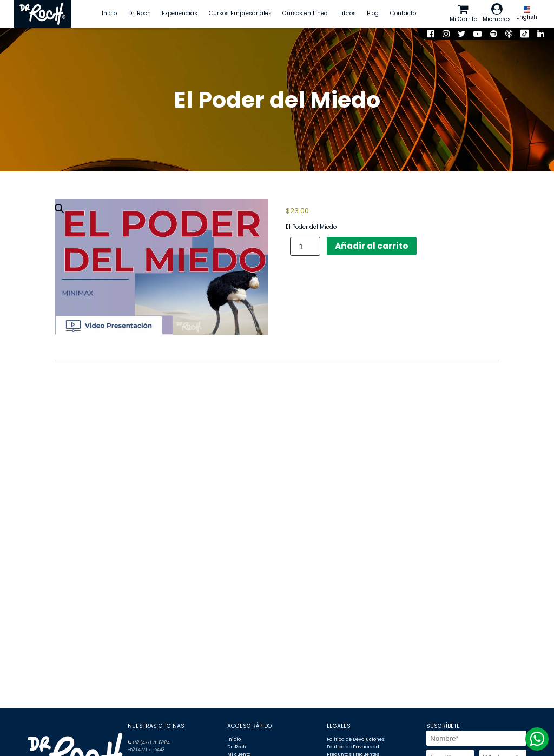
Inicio (109, 13)
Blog (373, 13)
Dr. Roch (140, 13)
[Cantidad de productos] (305, 246)
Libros (348, 13)
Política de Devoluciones (356, 739)
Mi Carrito (463, 13)
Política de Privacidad (353, 747)
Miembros (497, 13)
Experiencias (180, 13)
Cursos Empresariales (240, 13)
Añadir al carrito (372, 246)
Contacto (403, 13)
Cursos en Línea (305, 13)
